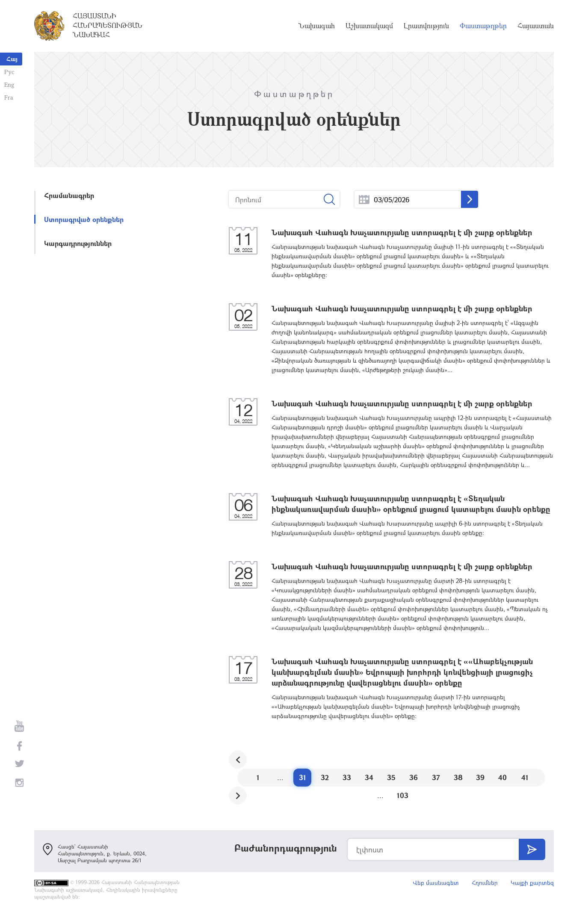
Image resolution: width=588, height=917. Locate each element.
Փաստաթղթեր (483, 26)
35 (391, 777)
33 (347, 777)
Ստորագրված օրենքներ (84, 219)
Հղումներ (485, 883)
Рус (9, 72)
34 (369, 777)
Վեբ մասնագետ (436, 883)
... (364, 200)
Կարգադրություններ (78, 243)
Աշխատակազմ (369, 26)
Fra (9, 97)
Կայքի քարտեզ (532, 883)
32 (325, 777)
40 (502, 777)
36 (414, 777)
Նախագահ (317, 26)
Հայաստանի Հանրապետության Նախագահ (108, 25)
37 (436, 777)
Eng (9, 84)
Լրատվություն (426, 26)
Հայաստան (536, 26)
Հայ (12, 59)
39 (480, 777)
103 (403, 795)
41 (525, 777)
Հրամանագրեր (69, 195)
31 (303, 777)
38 (458, 777)
